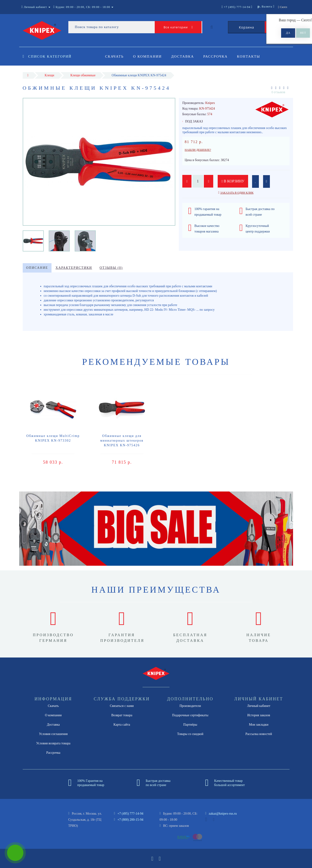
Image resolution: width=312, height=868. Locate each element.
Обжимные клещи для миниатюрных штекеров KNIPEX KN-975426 (122, 441)
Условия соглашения (53, 734)
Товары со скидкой (190, 734)
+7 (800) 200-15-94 (130, 820)
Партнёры (190, 725)
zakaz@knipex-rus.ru (223, 814)
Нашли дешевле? (198, 150)
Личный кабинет (259, 706)
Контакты (251, 56)
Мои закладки (259, 725)
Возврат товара (122, 715)
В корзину (233, 181)
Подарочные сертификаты (190, 715)
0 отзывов (278, 92)
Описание (37, 268)
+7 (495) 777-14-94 (130, 814)
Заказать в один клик (237, 193)
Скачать (114, 56)
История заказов (259, 715)
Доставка (184, 56)
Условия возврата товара (53, 743)
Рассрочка (218, 56)
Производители (190, 706)
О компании (148, 56)
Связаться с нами (122, 706)
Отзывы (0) (111, 268)
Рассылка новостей (259, 734)
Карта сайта (122, 725)
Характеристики (74, 268)
